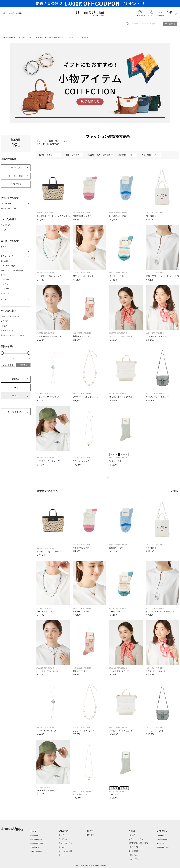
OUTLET (16, 396)
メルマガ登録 (134, 859)
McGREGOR (16, 184)
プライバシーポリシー (137, 839)
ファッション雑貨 (81, 37)
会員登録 (161, 15)
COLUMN (91, 831)
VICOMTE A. (35, 847)
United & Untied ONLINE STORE (90, 13)
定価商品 (16, 379)
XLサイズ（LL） (7, 331)
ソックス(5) (5, 279)
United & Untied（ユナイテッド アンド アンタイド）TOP (24, 37)
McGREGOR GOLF (9, 208)
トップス (62, 835)
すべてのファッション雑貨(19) (12, 270)
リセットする (8, 365)
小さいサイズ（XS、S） (11, 316)
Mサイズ (4, 321)
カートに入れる (169, 13)
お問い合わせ (134, 855)
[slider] (2, 353)
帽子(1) (3, 275)
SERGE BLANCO (36, 851)
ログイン (151, 15)
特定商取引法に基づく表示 (138, 843)
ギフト (61, 855)
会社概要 (132, 831)
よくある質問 (134, 851)
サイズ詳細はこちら (16, 412)
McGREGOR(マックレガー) (60, 37)
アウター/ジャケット (66, 843)
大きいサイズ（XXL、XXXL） (13, 335)
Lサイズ (4, 326)
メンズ (3, 230)
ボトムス (62, 847)
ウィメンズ (16, 168)
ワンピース (63, 839)
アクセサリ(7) (6, 293)
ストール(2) (5, 289)
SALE (16, 387)
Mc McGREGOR (36, 839)
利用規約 (132, 835)
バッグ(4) (4, 284)
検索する (24, 365)
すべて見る (173, 491)
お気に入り (175, 13)
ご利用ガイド (140, 15)
